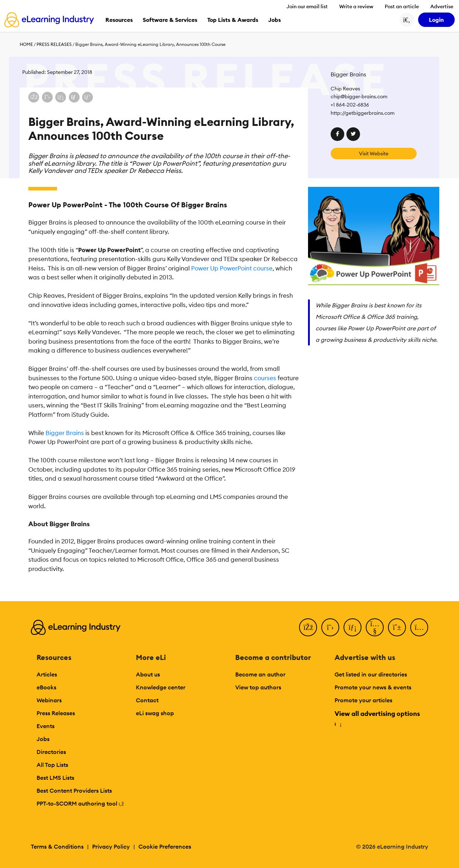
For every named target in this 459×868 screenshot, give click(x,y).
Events (46, 726)
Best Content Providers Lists (74, 791)
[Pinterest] (397, 627)
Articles (47, 674)
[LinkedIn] (352, 627)
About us (148, 674)
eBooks (46, 687)
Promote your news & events (373, 687)
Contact (147, 700)
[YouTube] (375, 627)
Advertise (442, 6)
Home (26, 44)
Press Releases (54, 44)
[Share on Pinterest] (87, 97)
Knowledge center (161, 687)
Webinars (49, 700)
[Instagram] (419, 627)
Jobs (43, 739)
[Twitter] (330, 627)
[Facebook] (308, 627)
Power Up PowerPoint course (232, 268)
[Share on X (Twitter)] (47, 97)
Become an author (260, 674)
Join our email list (307, 6)
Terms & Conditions (57, 846)
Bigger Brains (65, 433)
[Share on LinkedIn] (61, 97)
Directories (51, 752)
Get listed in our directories (371, 674)
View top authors (258, 687)
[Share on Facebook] (34, 97)
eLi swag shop (155, 713)
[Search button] (407, 20)
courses (265, 378)
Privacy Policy (111, 846)
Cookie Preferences (165, 846)
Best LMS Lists (55, 778)
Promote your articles (363, 700)
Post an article (402, 6)
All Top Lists (52, 765)
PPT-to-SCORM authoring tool (80, 803)
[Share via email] (74, 97)
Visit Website (374, 154)
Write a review (356, 6)
